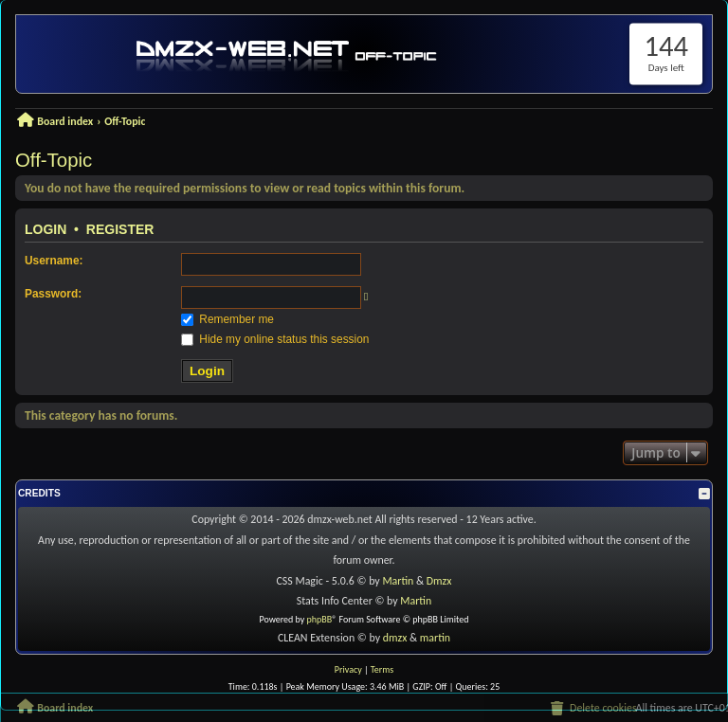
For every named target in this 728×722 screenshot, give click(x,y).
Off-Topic (54, 160)
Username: (54, 261)
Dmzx (439, 581)
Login (45, 229)
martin (435, 638)
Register (120, 229)
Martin (398, 581)
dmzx (395, 638)
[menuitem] (592, 709)
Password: (53, 294)
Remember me (227, 319)
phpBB (320, 619)
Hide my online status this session (275, 339)
